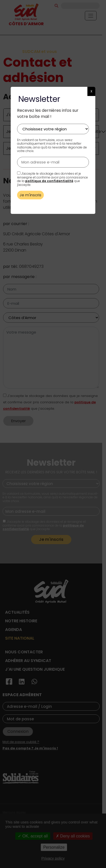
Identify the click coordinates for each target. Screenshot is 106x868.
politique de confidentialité (49, 181)
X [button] (91, 91)
